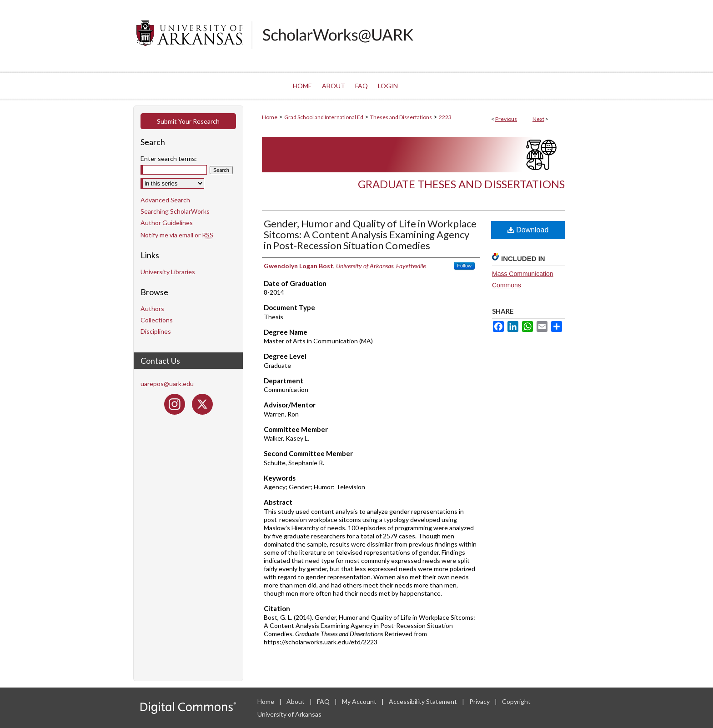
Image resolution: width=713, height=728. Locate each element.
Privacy (480, 701)
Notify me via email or (177, 235)
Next (538, 119)
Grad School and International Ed (324, 117)
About (296, 701)
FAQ (324, 701)
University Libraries (168, 272)
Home (270, 117)
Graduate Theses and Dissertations (461, 184)
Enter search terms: (169, 158)
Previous (506, 119)
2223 (445, 117)
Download (528, 230)
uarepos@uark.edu (167, 384)
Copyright (516, 701)
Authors (152, 309)
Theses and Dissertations (401, 117)
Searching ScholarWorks (175, 211)
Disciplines (156, 331)
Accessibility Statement (424, 701)
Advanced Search (165, 200)
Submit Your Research (188, 121)
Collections (157, 320)
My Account (360, 701)
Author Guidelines (167, 223)
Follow (464, 266)
